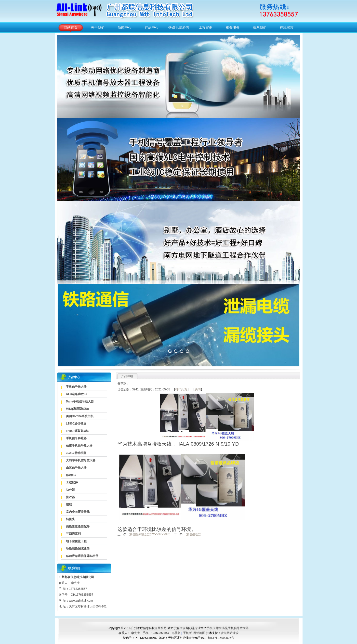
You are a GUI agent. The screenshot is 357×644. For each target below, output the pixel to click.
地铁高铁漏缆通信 (78, 549)
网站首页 (71, 27)
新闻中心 (125, 27)
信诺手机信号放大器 (79, 446)
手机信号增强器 (217, 628)
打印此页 (181, 389)
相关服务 (233, 27)
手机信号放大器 (76, 387)
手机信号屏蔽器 (76, 438)
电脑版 (176, 633)
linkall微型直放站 (78, 431)
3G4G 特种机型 (76, 453)
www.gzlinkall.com (81, 601)
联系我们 (260, 27)
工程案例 (206, 27)
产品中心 (152, 27)
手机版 (187, 633)
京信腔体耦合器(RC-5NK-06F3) (150, 534)
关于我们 (98, 27)
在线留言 (287, 27)
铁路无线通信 (179, 27)
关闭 (198, 389)
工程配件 (72, 482)
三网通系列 (73, 534)
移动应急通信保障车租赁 (82, 556)
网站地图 (199, 633)
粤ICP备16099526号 (221, 638)
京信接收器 (194, 534)
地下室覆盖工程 (76, 541)
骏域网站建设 (230, 633)
